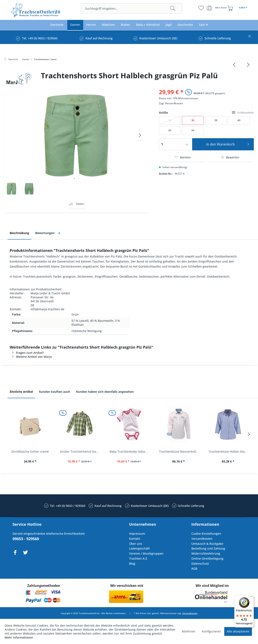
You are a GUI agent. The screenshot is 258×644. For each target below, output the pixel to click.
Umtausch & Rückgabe (207, 544)
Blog (132, 563)
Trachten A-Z (138, 558)
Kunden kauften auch (54, 392)
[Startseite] (57, 25)
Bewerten (230, 157)
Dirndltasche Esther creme (30, 451)
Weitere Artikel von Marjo (31, 357)
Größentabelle (243, 113)
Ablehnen (189, 631)
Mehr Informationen (19, 637)
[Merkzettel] (201, 8)
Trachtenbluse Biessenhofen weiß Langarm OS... (180, 451)
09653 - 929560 (26, 539)
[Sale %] (204, 25)
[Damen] (75, 25)
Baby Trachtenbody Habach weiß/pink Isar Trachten (130, 451)
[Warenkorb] (238, 8)
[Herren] (91, 25)
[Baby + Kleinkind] (148, 25)
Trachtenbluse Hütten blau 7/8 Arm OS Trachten (229, 451)
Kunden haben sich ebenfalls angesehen (105, 392)
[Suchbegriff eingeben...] (131, 8)
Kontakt (135, 539)
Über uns (136, 544)
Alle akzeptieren (238, 631)
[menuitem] (131, 8)
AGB (194, 569)
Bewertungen (48, 233)
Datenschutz (200, 563)
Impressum (137, 534)
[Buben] (126, 25)
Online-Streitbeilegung (207, 558)
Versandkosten (174, 103)
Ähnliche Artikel (21, 392)
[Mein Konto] (217, 8)
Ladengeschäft (139, 548)
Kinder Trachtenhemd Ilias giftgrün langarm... (81, 451)
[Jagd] (169, 25)
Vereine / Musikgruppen (146, 553)
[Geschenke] (185, 25)
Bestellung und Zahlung (208, 548)
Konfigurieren (211, 631)
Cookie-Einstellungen (206, 534)
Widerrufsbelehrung (206, 553)
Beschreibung (19, 233)
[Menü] (251, 598)
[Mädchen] (108, 25)
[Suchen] (173, 8)
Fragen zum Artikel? (27, 353)
